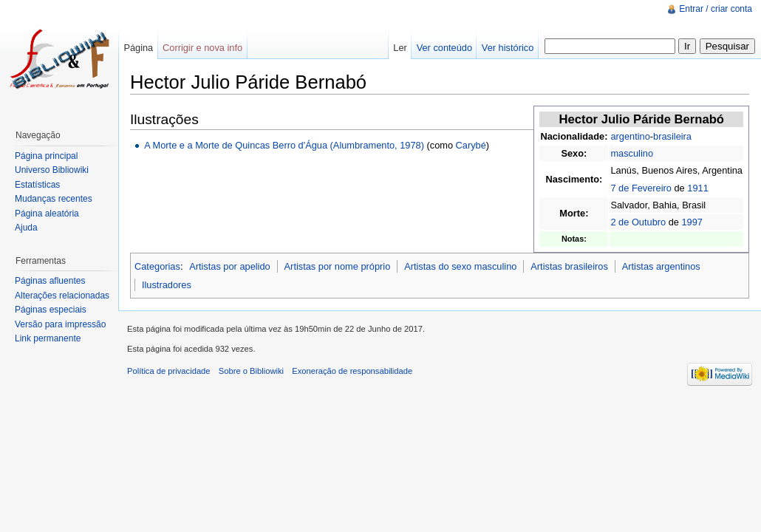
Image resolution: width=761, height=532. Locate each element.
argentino (630, 136)
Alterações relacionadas (62, 296)
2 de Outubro (638, 222)
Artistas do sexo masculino (460, 266)
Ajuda (26, 228)
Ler (400, 48)
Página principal (46, 156)
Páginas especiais (51, 310)
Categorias (157, 266)
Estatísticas (37, 185)
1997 (692, 222)
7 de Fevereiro (641, 188)
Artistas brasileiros (569, 266)
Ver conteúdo (444, 48)
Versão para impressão (60, 324)
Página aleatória (47, 214)
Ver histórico (508, 48)
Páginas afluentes (50, 281)
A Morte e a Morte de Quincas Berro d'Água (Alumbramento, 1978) (284, 145)
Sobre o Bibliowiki (251, 371)
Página (138, 48)
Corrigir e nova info (202, 48)
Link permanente (48, 338)
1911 (697, 188)
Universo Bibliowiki (52, 170)
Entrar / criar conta (716, 9)
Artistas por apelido (230, 266)
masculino (632, 153)
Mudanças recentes (54, 199)
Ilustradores (167, 285)
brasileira (672, 136)
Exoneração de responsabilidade (352, 371)
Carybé (471, 145)
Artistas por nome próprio (338, 266)
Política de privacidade (169, 371)
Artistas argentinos (661, 266)
